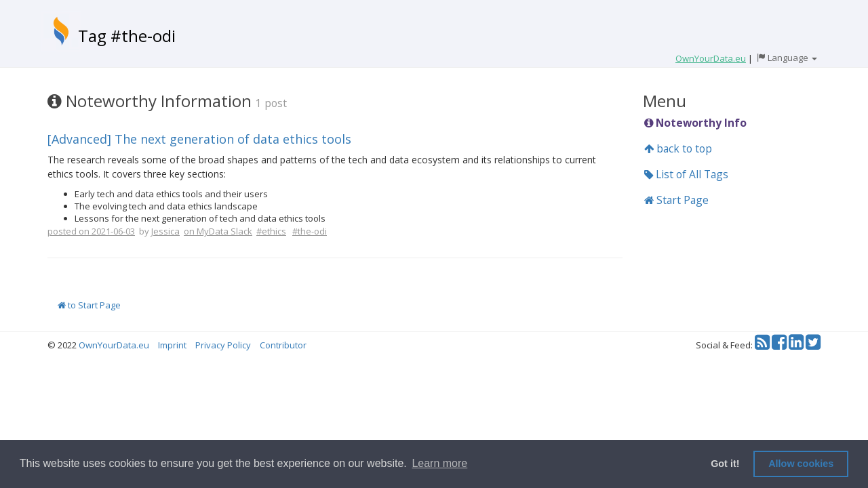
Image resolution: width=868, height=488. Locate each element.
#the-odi (310, 231)
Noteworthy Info (695, 123)
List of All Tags (686, 174)
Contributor (283, 345)
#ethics (271, 231)
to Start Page (89, 305)
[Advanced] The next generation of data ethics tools (199, 139)
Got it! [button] (725, 464)
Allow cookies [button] (801, 464)
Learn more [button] (439, 463)
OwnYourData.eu (114, 345)
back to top (678, 148)
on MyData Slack (218, 231)
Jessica (165, 231)
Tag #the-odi (127, 36)
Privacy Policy (223, 345)
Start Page (676, 200)
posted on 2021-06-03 (91, 231)
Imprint (172, 345)
